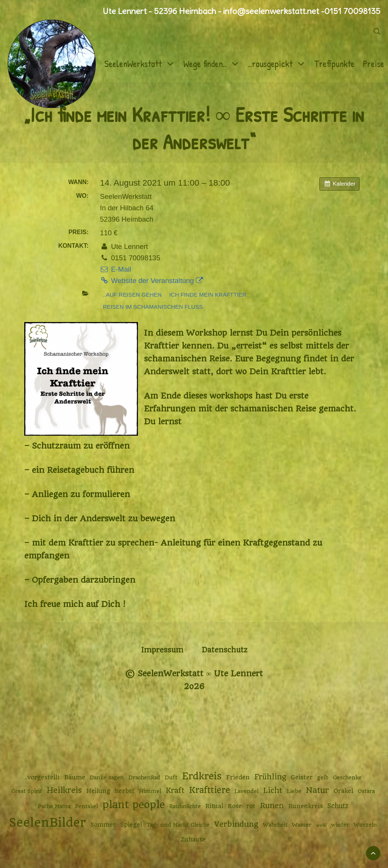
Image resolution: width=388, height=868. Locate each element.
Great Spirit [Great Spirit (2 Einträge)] (27, 791)
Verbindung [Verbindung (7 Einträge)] (236, 824)
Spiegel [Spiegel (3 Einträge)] (131, 825)
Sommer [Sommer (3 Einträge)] (103, 825)
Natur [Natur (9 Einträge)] (317, 790)
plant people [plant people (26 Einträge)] (134, 805)
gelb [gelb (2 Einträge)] (323, 777)
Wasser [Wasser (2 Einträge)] (302, 825)
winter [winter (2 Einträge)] (340, 825)
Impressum (162, 650)
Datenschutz (225, 650)
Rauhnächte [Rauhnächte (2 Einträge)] (185, 806)
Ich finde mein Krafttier (208, 295)
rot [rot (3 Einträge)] (251, 806)
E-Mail (116, 269)
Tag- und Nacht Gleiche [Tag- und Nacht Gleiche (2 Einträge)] (178, 825)
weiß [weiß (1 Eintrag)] (321, 825)
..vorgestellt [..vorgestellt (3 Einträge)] (42, 777)
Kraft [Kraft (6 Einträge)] (175, 791)
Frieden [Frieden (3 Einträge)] (238, 777)
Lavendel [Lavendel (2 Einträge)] (246, 791)
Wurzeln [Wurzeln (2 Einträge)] (365, 825)
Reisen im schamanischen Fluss (153, 307)
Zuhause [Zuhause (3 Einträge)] (193, 840)
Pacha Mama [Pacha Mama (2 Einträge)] (54, 806)
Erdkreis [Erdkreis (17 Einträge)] (202, 776)
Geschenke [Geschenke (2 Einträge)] (347, 777)
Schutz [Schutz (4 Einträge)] (338, 806)
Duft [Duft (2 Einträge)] (171, 777)
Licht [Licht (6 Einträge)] (273, 791)
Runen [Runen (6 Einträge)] (272, 806)
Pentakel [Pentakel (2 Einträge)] (86, 806)
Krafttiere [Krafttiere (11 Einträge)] (210, 790)
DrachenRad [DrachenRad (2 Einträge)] (144, 777)
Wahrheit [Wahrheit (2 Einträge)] (275, 825)
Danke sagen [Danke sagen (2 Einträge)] (107, 777)
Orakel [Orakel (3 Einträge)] (343, 791)
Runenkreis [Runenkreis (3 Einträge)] (306, 806)
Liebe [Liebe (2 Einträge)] (294, 791)
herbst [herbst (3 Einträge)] (125, 791)
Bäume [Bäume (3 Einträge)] (75, 777)
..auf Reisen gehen (132, 295)
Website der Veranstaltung (152, 281)
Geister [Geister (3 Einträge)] (302, 777)
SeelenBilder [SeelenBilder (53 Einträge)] (48, 823)
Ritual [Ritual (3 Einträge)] (214, 806)
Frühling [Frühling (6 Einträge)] (270, 777)
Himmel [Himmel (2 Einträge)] (150, 791)
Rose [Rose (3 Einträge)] (235, 806)
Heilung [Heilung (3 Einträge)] (98, 791)
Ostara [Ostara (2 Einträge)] (366, 791)
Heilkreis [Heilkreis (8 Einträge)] (64, 790)
